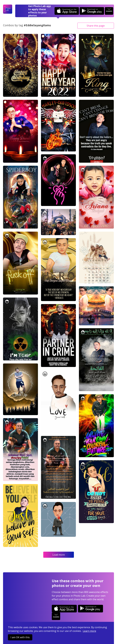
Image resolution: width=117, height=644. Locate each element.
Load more (59, 555)
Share (96, 26)
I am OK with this (20, 637)
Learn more (89, 631)
